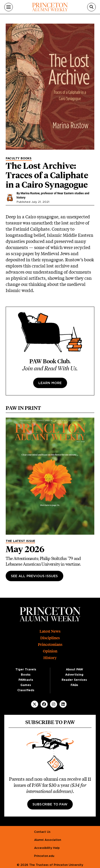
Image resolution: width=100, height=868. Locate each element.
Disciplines (50, 638)
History (50, 658)
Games (26, 685)
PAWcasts (26, 680)
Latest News (50, 631)
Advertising (74, 675)
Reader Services (74, 680)
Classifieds (26, 690)
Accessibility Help (47, 848)
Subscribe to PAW (50, 804)
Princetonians (50, 645)
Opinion (50, 651)
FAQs (74, 685)
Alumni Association (48, 840)
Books (26, 675)
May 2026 (25, 549)
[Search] (91, 7)
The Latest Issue (20, 541)
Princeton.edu (44, 856)
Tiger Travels (26, 669)
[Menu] (9, 7)
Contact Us (42, 832)
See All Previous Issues (34, 576)
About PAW (74, 669)
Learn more (50, 383)
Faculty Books (19, 158)
